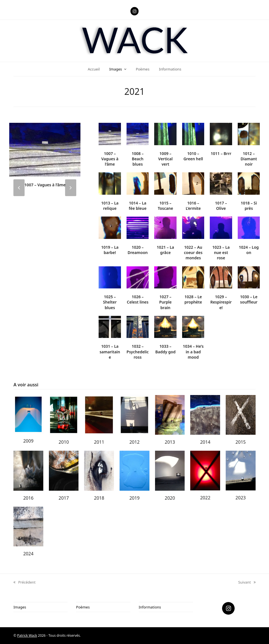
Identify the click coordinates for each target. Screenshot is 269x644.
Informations (150, 607)
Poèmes (83, 607)
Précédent (24, 582)
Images (20, 607)
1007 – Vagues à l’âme (45, 185)
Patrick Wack (27, 635)
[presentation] (19, 188)
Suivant (247, 582)
